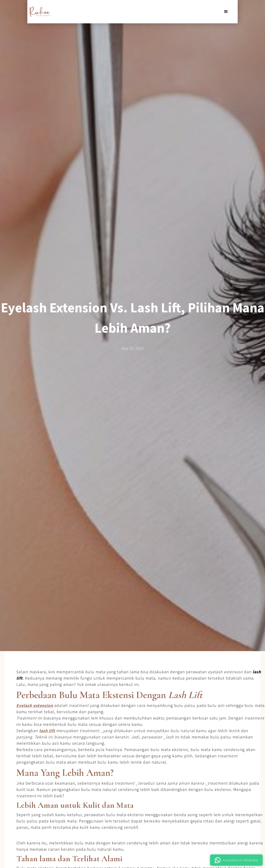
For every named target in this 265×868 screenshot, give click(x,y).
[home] (39, 12)
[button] (226, 12)
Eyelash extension (35, 705)
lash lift (47, 731)
